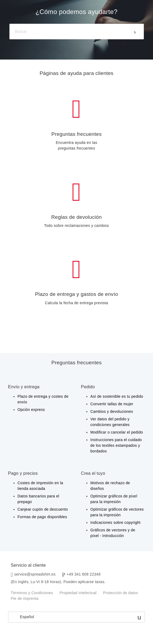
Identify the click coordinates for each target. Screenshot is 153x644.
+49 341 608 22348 (84, 574)
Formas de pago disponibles (42, 517)
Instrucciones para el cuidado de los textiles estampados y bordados (116, 445)
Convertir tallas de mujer (112, 404)
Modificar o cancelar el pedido (117, 432)
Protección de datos (120, 593)
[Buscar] (77, 32)
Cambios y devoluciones (112, 411)
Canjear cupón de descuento (43, 509)
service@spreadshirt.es (35, 574)
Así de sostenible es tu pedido (117, 396)
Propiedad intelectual (78, 593)
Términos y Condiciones (32, 593)
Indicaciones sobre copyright (115, 522)
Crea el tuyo (93, 473)
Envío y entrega (24, 387)
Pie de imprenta (25, 598)
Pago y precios (23, 473)
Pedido (88, 387)
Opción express (31, 410)
